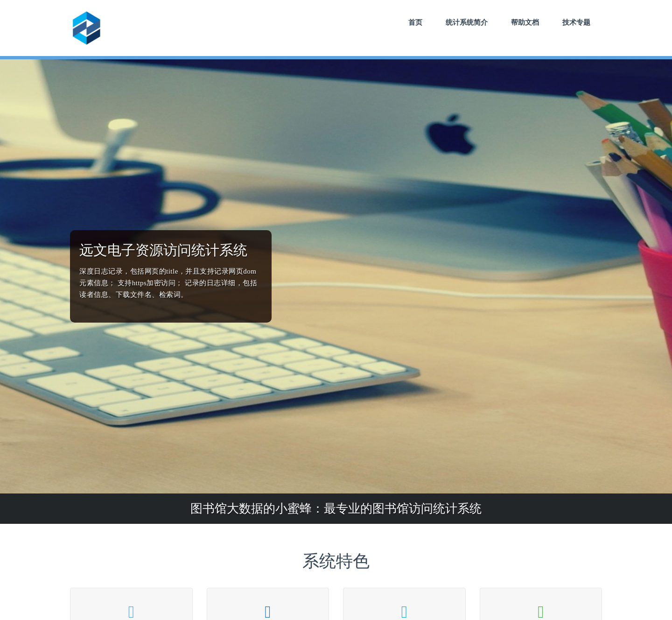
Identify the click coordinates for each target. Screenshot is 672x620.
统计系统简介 (467, 22)
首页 (415, 22)
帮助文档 (525, 22)
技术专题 (576, 22)
